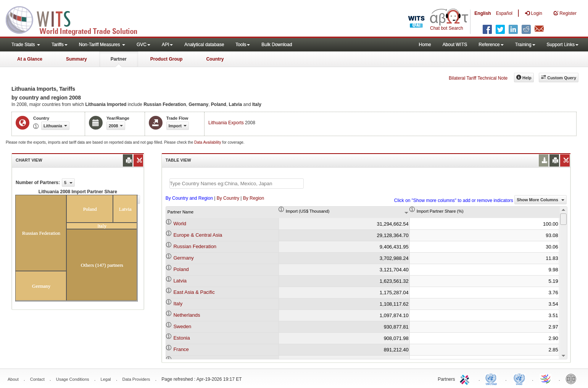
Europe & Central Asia (198, 235)
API (167, 45)
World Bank (573, 378)
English (482, 13)
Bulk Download (277, 45)
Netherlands (187, 315)
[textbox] (237, 184)
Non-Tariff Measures (102, 45)
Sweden (182, 326)
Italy (178, 304)
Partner (119, 59)
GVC (143, 45)
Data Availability (208, 142)
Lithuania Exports (226, 123)
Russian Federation (195, 246)
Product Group (167, 59)
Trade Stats (26, 45)
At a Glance (30, 59)
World (180, 224)
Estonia (181, 338)
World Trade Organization (546, 378)
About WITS (455, 45)
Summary (77, 59)
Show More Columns (540, 200)
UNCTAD (493, 378)
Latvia (180, 281)
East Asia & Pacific (194, 292)
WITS (76, 19)
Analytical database (204, 45)
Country (215, 59)
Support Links (563, 45)
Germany (183, 258)
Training (525, 45)
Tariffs (60, 45)
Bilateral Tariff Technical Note (478, 78)
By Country (228, 198)
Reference (491, 45)
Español (504, 13)
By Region (254, 198)
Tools (243, 45)
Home (425, 45)
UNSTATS (519, 378)
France (181, 349)
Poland (181, 269)
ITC (466, 378)
